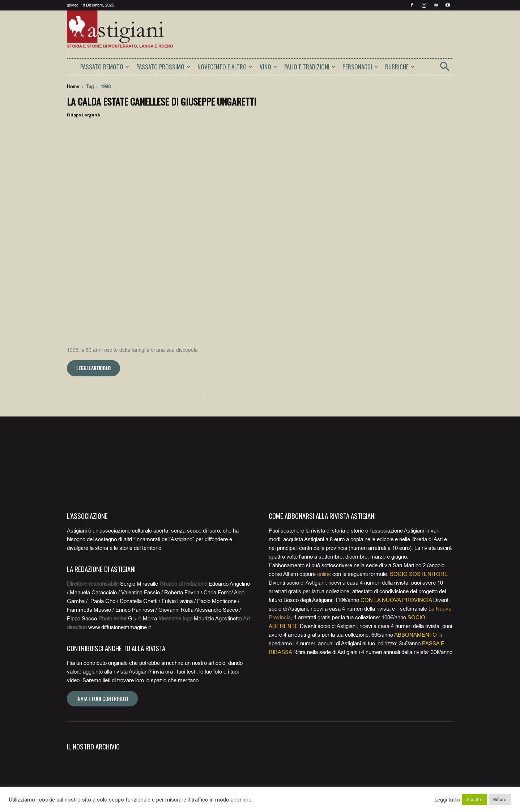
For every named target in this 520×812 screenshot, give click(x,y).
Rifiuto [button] (500, 800)
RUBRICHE (400, 67)
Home (73, 87)
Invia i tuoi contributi (102, 602)
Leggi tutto (447, 800)
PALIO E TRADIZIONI (310, 67)
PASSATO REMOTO (105, 67)
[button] (444, 69)
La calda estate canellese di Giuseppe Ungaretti (162, 101)
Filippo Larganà (84, 115)
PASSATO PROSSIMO (163, 67)
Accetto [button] (474, 800)
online (324, 477)
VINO (268, 67)
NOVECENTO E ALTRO (225, 67)
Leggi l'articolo (93, 271)
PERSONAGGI (360, 67)
